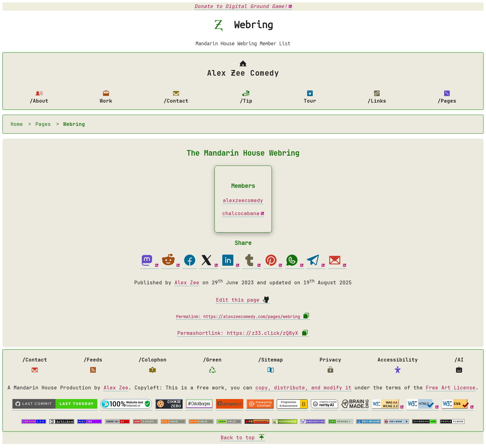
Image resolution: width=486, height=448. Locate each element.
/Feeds (93, 367)
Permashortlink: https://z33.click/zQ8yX (243, 335)
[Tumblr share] (252, 265)
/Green (212, 367)
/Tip (246, 97)
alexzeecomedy (243, 200)
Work (106, 97)
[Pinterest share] (273, 265)
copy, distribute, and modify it (303, 389)
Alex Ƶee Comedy (243, 69)
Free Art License (451, 389)
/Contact (176, 97)
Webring (74, 124)
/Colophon (152, 367)
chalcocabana (241, 213)
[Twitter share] (209, 265)
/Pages (447, 97)
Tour (310, 97)
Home (17, 124)
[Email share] (337, 265)
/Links (377, 97)
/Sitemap (271, 367)
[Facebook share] (190, 265)
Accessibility (398, 367)
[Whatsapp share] (294, 265)
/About (39, 97)
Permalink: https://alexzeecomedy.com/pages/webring (243, 317)
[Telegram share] (316, 265)
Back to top (243, 439)
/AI (459, 367)
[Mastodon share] (149, 265)
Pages (43, 124)
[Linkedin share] (230, 265)
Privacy (330, 367)
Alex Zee (187, 283)
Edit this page (243, 300)
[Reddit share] (171, 265)
